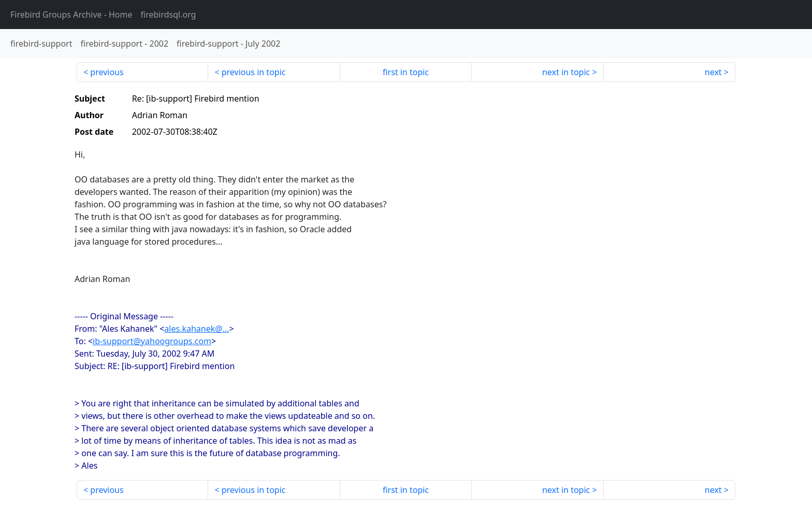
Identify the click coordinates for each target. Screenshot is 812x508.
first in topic (406, 72)
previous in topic (254, 72)
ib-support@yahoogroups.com (152, 341)
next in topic (566, 72)
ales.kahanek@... (197, 329)
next (713, 72)
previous (107, 72)
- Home (71, 15)
